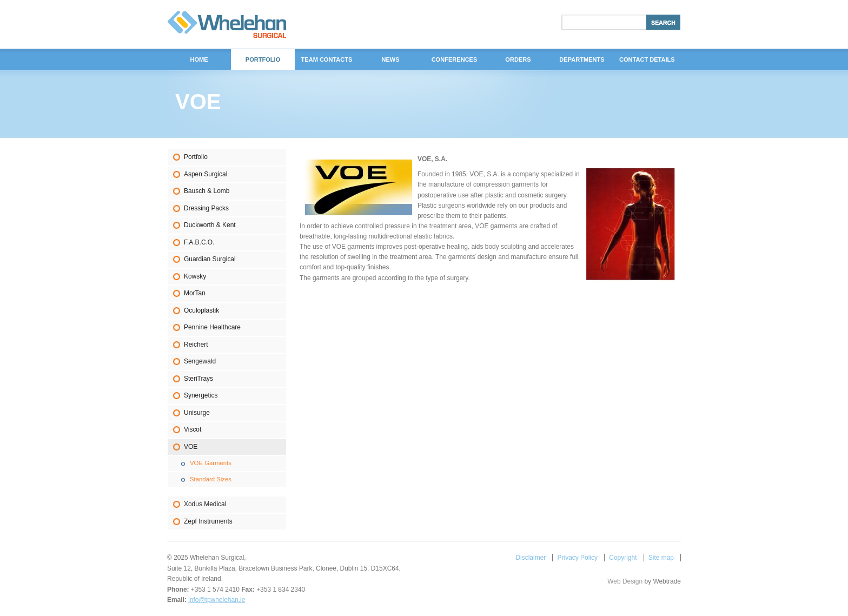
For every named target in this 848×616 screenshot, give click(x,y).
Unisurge (197, 413)
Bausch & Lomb (207, 191)
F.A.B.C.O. (199, 242)
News (390, 59)
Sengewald (200, 361)
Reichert (196, 345)
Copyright (623, 558)
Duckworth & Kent (210, 225)
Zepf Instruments (208, 521)
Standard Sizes (211, 479)
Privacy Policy (578, 558)
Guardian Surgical (210, 259)
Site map (661, 558)
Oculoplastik (201, 310)
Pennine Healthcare (212, 327)
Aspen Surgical (206, 174)
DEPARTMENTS (582, 59)
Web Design (625, 581)
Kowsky (195, 276)
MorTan (195, 293)
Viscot (193, 429)
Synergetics (201, 395)
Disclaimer (531, 558)
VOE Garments (211, 463)
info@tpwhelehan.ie (217, 600)
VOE (191, 447)
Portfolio (196, 157)
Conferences (455, 59)
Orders (518, 59)
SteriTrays (198, 379)
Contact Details (647, 59)
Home (199, 59)
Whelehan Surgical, (227, 24)
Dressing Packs (206, 208)
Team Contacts (327, 59)
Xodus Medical (205, 504)
